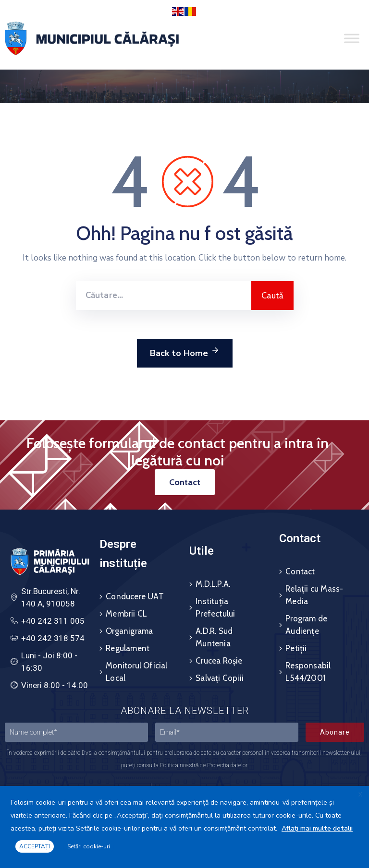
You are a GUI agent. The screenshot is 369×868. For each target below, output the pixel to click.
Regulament (128, 648)
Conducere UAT (135, 596)
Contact (300, 571)
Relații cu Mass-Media (314, 595)
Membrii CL (126, 614)
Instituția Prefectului (215, 607)
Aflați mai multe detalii (317, 828)
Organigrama (129, 631)
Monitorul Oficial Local (136, 672)
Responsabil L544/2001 (308, 672)
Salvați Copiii (220, 678)
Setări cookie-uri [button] (89, 846)
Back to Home (185, 352)
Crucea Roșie (219, 661)
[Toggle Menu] (352, 39)
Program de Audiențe (306, 625)
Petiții (296, 648)
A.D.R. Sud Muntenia (214, 637)
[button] (185, 482)
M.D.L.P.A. (213, 584)
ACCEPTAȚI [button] (35, 846)
